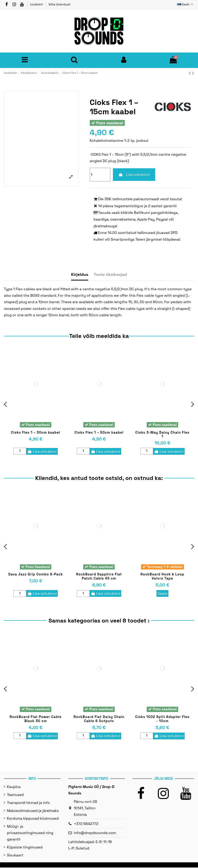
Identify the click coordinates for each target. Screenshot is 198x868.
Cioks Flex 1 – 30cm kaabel (36, 433)
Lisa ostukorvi (134, 175)
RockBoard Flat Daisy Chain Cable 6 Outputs (99, 719)
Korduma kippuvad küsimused (33, 819)
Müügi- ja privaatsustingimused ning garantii (30, 833)
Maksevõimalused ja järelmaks (33, 811)
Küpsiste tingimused (25, 848)
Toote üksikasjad (110, 275)
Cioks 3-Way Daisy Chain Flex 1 (162, 435)
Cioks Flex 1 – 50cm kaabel (99, 433)
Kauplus (14, 787)
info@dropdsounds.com (95, 833)
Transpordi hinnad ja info (28, 803)
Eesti (186, 4)
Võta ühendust (60, 4)
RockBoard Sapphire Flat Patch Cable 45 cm (99, 577)
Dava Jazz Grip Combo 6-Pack (36, 575)
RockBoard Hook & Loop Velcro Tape (162, 577)
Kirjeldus (80, 275)
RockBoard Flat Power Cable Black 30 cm (35, 719)
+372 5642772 (86, 824)
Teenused (15, 795)
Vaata (162, 594)
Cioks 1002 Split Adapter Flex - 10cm (163, 719)
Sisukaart (15, 856)
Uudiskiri (37, 4)
